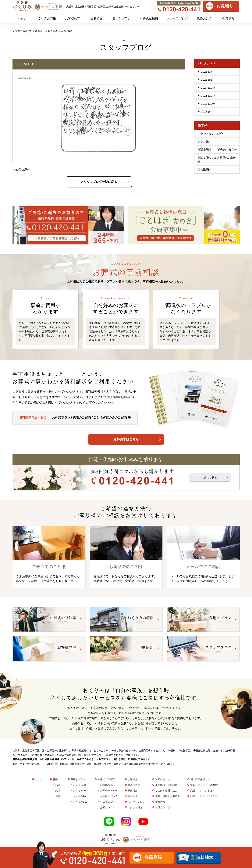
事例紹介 (133, 791)
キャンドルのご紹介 (210, 134)
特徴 (55, 779)
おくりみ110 (80, 802)
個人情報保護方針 (200, 779)
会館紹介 (97, 18)
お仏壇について (109, 802)
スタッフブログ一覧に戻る (99, 182)
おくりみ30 (79, 785)
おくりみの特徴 (45, 18)
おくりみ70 (79, 796)
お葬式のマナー (109, 791)
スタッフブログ (177, 18)
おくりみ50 (79, 791)
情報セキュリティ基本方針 (205, 785)
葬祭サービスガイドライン (205, 796)
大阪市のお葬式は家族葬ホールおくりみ (35, 31)
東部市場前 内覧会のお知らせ (217, 150)
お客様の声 (73, 18)
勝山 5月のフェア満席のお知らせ (217, 159)
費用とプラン (122, 18)
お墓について (107, 807)
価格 (58, 796)
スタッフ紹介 (135, 807)
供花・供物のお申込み (168, 796)
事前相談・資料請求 (166, 785)
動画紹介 (133, 796)
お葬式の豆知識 (106, 779)
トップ (22, 18)
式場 (58, 791)
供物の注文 (204, 18)
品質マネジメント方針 (203, 791)
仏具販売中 (205, 169)
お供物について (109, 796)
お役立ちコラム (164, 807)
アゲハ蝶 (203, 142)
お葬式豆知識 (149, 18)
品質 (58, 785)
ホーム (39, 779)
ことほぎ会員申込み (166, 791)
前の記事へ (23, 169)
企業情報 (228, 18)
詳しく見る (210, 478)
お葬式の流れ (107, 785)
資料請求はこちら (126, 439)
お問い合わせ (163, 779)
